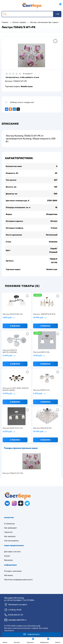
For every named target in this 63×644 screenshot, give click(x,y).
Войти (58, 641)
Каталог (17, 641)
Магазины (9, 575)
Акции (7, 556)
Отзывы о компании (13, 571)
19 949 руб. (40, 432)
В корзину (15, 326)
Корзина (30, 641)
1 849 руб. (9, 318)
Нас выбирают (10, 528)
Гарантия (8, 532)
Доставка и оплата (12, 552)
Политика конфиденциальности (18, 580)
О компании (9, 524)
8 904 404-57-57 (16, 615)
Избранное (45, 641)
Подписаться (31, 634)
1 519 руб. (39, 356)
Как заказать (10, 536)
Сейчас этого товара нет (22, 102)
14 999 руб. (40, 318)
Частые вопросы (11, 541)
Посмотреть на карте (18, 605)
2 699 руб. (9, 356)
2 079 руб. (9, 432)
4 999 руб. (9, 394)
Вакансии (8, 560)
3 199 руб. (39, 394)
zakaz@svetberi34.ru (17, 620)
